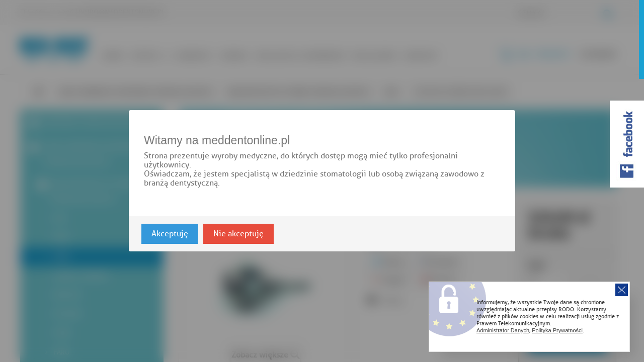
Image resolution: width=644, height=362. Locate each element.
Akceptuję (170, 234)
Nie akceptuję (238, 234)
